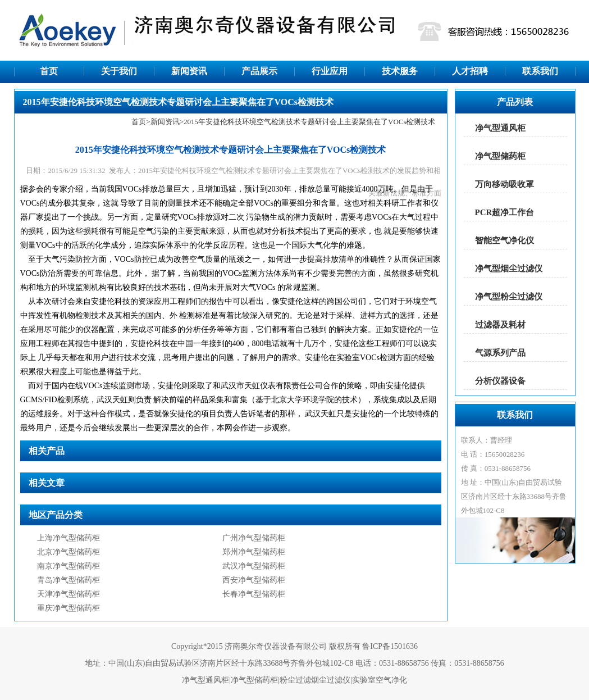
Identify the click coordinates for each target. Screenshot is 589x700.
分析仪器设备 (500, 381)
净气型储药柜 (500, 156)
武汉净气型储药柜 (254, 566)
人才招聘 (470, 71)
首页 (49, 71)
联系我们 (540, 71)
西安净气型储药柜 (254, 580)
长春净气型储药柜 (254, 594)
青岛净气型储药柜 (69, 580)
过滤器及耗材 (500, 325)
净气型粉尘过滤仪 (509, 297)
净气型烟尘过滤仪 (509, 269)
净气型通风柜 (500, 128)
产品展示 (259, 71)
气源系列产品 (500, 353)
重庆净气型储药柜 (69, 608)
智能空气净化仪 (504, 240)
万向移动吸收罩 (504, 184)
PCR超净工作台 (505, 212)
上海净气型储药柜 (69, 538)
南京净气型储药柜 (69, 566)
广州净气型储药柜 (254, 538)
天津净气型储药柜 (69, 594)
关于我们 (119, 71)
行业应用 (330, 71)
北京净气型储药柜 (69, 552)
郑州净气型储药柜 (254, 552)
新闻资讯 (189, 71)
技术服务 (400, 71)
